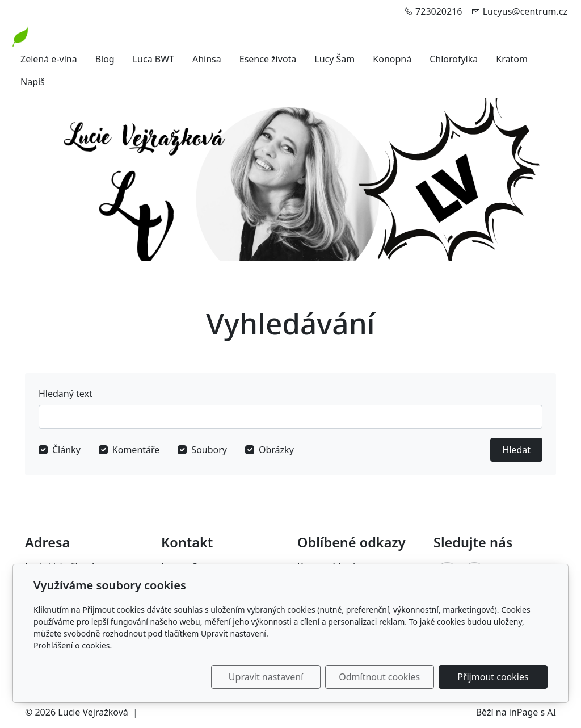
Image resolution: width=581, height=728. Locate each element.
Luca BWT (153, 59)
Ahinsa (207, 59)
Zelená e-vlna (49, 59)
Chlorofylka (454, 59)
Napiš (33, 82)
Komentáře (136, 450)
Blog (105, 59)
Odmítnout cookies (380, 677)
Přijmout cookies (493, 677)
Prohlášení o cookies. (73, 645)
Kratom (512, 59)
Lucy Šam (334, 59)
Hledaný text (66, 394)
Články (66, 450)
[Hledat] (290, 417)
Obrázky (276, 450)
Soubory (209, 450)
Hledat (516, 450)
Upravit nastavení (266, 677)
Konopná (392, 59)
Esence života (268, 59)
